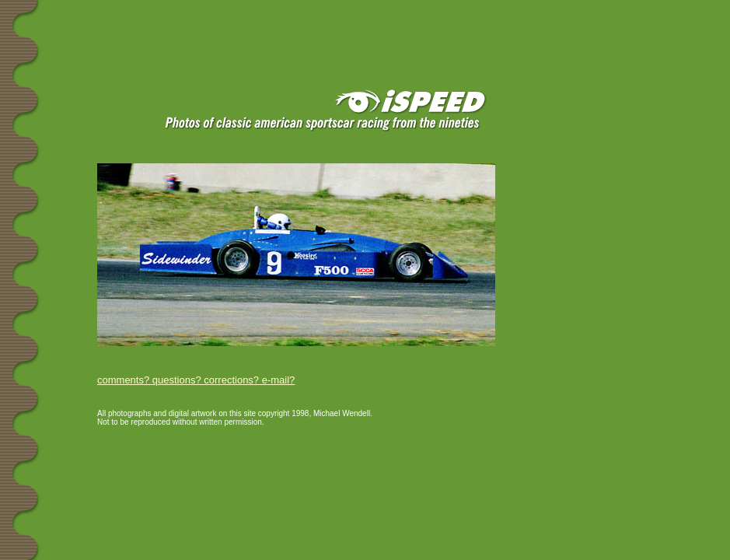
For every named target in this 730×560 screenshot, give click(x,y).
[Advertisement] (186, 25)
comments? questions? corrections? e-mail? (196, 380)
